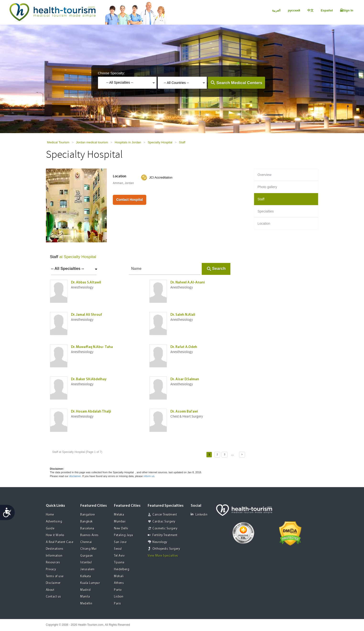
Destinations (55, 549)
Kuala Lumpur (90, 583)
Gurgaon (87, 556)
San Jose (120, 542)
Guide (50, 529)
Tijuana (119, 563)
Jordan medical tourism (92, 142)
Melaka (119, 515)
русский (294, 10)
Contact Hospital (129, 200)
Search (219, 269)
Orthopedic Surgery (166, 549)
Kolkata (86, 576)
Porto (118, 590)
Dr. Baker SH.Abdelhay (89, 379)
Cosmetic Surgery (165, 529)
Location (264, 223)
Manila (85, 597)
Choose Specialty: (111, 73)
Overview (265, 175)
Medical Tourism (58, 142)
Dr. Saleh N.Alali (183, 315)
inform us (149, 476)
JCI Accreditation (161, 177)
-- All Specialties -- (68, 269)
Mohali (119, 576)
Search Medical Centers (239, 83)
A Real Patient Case (60, 542)
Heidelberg (122, 569)
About (50, 590)
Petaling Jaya (124, 535)
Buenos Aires (89, 535)
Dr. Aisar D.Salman (185, 379)
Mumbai (120, 522)
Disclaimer (53, 583)
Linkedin (199, 514)
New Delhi (121, 529)
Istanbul (86, 563)
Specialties (266, 211)
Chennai (86, 542)
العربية (276, 10)
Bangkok (87, 522)
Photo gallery (267, 187)
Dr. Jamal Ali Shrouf (87, 315)
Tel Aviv (119, 556)
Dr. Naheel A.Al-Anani (188, 283)
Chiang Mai (88, 549)
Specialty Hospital (160, 142)
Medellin (86, 604)
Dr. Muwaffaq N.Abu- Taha (92, 347)
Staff (182, 142)
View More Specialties (163, 556)
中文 (310, 10)
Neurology (160, 542)
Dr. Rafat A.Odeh (184, 347)
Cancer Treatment (165, 515)
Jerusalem (87, 569)
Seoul (118, 549)
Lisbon (119, 597)
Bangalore (88, 515)
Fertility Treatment (165, 535)
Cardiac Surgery (164, 522)
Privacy (51, 569)
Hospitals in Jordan (128, 142)
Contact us (54, 597)
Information (54, 556)
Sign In (347, 10)
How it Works (55, 535)
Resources (53, 563)
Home (50, 515)
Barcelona (87, 529)
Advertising (54, 522)
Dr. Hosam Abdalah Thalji (91, 412)
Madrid (85, 590)
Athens (119, 583)
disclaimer (75, 476)
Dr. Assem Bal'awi (184, 412)
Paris (118, 604)
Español (327, 10)
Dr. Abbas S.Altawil (86, 283)
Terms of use (55, 576)
